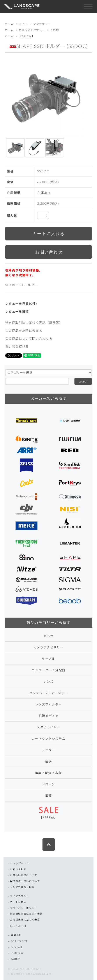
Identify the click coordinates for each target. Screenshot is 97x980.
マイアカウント (20, 896)
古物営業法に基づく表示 (25, 920)
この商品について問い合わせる (29, 338)
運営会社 (16, 935)
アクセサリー (42, 24)
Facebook (17, 947)
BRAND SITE (19, 941)
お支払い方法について (24, 875)
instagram (18, 953)
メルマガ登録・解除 (22, 887)
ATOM (22, 926)
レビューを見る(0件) (21, 304)
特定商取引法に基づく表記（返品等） (34, 323)
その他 (55, 30)
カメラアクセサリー (32, 30)
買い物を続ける (17, 346)
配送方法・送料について (25, 881)
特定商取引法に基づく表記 (26, 914)
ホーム (9, 24)
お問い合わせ (18, 869)
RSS (13, 926)
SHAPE (24, 24)
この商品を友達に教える (24, 331)
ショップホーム (20, 863)
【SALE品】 (27, 36)
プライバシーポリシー (24, 908)
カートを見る (18, 902)
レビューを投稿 (17, 311)
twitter (16, 959)
